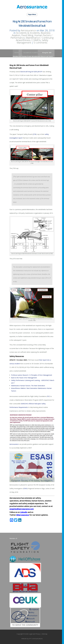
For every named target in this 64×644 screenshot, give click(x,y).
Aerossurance (28, 30)
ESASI (25, 488)
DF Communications (36, 639)
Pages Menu (32, 14)
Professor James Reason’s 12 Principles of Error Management (32, 375)
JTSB (35, 134)
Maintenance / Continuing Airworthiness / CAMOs (35, 39)
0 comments (40, 43)
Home (17, 53)
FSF (48, 396)
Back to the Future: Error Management (24, 378)
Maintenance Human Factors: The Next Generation (28, 386)
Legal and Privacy (35, 634)
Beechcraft (24, 72)
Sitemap (45, 634)
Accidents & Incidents (28, 33)
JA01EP (40, 72)
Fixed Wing (27, 35)
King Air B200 (33, 72)
